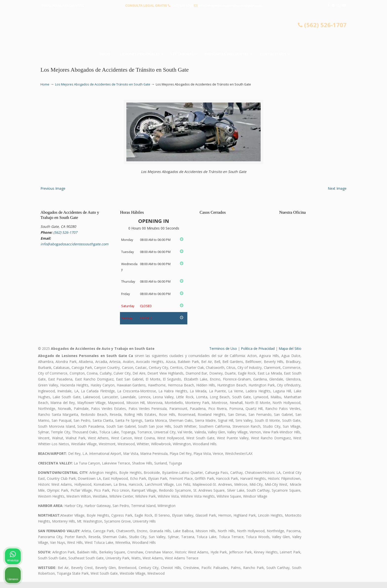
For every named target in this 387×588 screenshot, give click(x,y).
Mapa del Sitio (290, 355)
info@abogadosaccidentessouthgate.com (230, 6)
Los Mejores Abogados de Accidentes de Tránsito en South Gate (103, 84)
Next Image (337, 194)
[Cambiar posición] (360, 430)
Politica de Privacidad (258, 355)
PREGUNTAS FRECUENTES (63, 6)
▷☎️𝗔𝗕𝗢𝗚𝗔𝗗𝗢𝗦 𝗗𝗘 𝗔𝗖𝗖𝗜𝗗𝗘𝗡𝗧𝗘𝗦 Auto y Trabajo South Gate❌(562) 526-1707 (193, 31)
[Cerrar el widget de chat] (371, 430)
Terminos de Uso (223, 355)
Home (45, 84)
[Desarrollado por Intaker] (345, 578)
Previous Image (53, 194)
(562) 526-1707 (182, 6)
